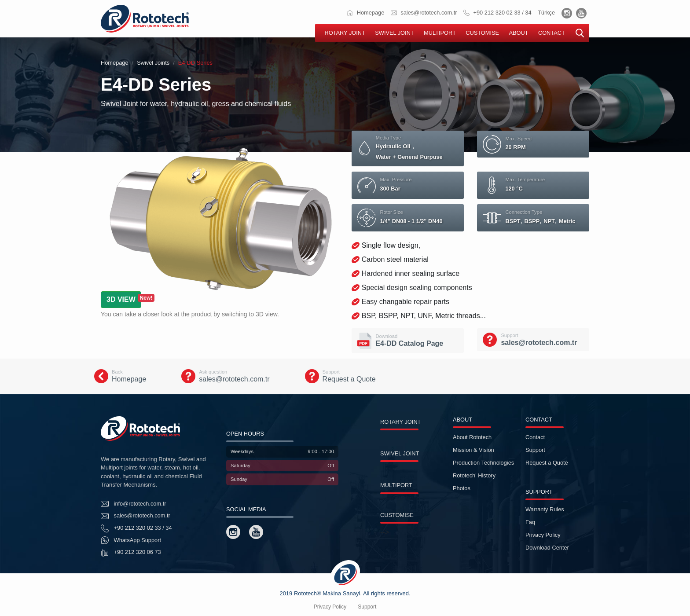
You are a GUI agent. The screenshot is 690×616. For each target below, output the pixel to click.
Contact (535, 437)
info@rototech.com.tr (134, 504)
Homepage (365, 13)
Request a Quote (547, 463)
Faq (530, 522)
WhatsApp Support (131, 540)
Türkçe (546, 13)
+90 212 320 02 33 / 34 (497, 13)
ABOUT (518, 33)
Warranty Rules (545, 509)
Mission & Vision (473, 450)
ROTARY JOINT (345, 33)
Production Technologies (483, 463)
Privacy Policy (543, 535)
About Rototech (472, 437)
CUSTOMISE (482, 33)
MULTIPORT (440, 33)
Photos (462, 488)
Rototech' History (474, 475)
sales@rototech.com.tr (424, 13)
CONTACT (552, 33)
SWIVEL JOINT (394, 33)
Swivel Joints (153, 63)
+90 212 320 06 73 (131, 553)
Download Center (547, 548)
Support (535, 450)
